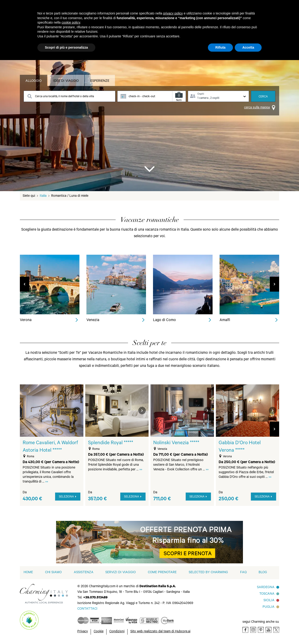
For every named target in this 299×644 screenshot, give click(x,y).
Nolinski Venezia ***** (176, 443)
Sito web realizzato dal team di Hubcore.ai (160, 632)
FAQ (243, 573)
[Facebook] (245, 630)
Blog (263, 573)
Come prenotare (162, 573)
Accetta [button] (248, 47)
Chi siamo (53, 573)
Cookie (99, 632)
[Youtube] (269, 630)
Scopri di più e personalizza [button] (66, 47)
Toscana (267, 594)
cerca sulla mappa (257, 108)
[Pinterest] (261, 630)
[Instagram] (253, 630)
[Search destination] (69, 96)
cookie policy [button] (71, 22)
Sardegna (266, 588)
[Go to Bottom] (149, 169)
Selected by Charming (208, 573)
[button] (274, 429)
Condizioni (117, 632)
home (28, 573)
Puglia (269, 607)
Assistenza (84, 573)
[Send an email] (87, 609)
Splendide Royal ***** (111, 443)
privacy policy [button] (173, 13)
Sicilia (269, 601)
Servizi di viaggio (121, 573)
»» (47, 482)
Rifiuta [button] (221, 47)
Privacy (83, 632)
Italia (43, 196)
